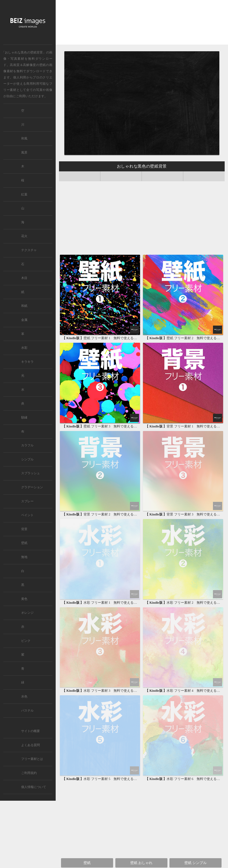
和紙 (24, 306)
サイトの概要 (31, 731)
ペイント (27, 515)
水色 (24, 697)
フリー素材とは (32, 759)
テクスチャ (29, 250)
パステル (27, 711)
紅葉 (24, 194)
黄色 (24, 599)
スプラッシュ (31, 473)
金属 (24, 320)
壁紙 (43, 65)
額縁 (24, 418)
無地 (24, 557)
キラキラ (27, 362)
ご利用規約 (29, 773)
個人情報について (34, 787)
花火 (24, 236)
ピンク (26, 641)
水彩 (24, 348)
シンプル (27, 459)
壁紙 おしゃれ (141, 863)
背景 (24, 529)
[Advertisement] (142, 24)
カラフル (27, 445)
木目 (24, 278)
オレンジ (27, 613)
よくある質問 (31, 745)
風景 (24, 153)
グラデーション (32, 487)
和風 (24, 139)
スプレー (27, 501)
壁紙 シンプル (195, 863)
